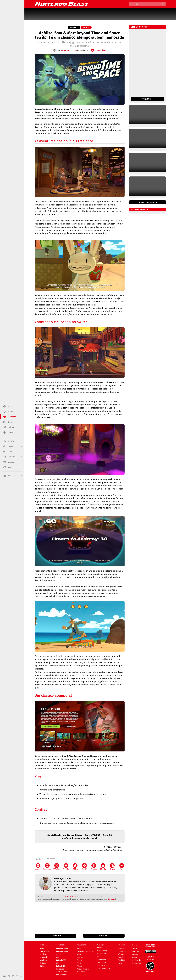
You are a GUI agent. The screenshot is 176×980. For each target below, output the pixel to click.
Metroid (100, 948)
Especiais (44, 957)
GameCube (60, 969)
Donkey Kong (102, 951)
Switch (86, 27)
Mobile (58, 954)
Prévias (43, 963)
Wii (57, 963)
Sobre (135, 948)
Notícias (43, 954)
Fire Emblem (102, 954)
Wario (99, 957)
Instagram (47, 867)
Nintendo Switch (62, 951)
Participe (136, 951)
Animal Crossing (83, 969)
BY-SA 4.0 (112, 899)
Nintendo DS (60, 966)
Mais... (120, 963)
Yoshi (79, 963)
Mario (79, 948)
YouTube (66, 867)
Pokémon (100, 945)
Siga (42, 966)
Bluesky (103, 867)
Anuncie (135, 957)
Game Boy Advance (63, 972)
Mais (122, 867)
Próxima (103, 936)
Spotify (84, 867)
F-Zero (80, 960)
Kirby (79, 954)
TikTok (75, 867)
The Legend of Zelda (85, 951)
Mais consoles (61, 975)
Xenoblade (101, 965)
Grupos (112, 867)
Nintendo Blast (70, 897)
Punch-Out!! (101, 962)
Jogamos (74, 27)
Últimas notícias (139, 27)
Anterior (56, 936)
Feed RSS (122, 960)
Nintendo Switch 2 (63, 948)
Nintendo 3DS (61, 960)
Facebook (38, 867)
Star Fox (80, 957)
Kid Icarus (81, 972)
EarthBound (101, 960)
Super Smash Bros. (104, 968)
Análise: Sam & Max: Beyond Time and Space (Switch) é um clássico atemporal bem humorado (80, 35)
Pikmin (80, 966)
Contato (135, 954)
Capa (42, 948)
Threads (94, 867)
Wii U (58, 957)
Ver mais (148, 99)
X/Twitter (57, 867)
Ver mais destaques (147, 202)
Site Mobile (45, 951)
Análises (44, 960)
